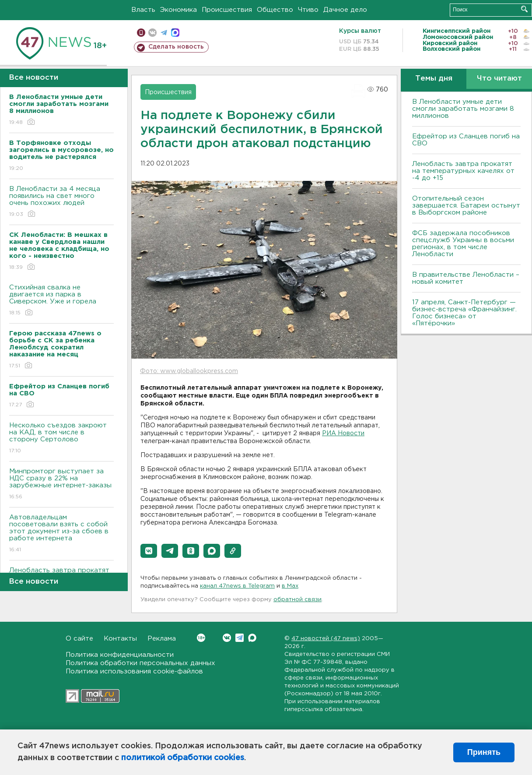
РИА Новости (343, 433)
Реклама (162, 639)
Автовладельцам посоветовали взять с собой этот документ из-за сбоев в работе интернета (61, 534)
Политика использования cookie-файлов (134, 671)
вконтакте (152, 33)
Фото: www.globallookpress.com (189, 371)
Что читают (499, 79)
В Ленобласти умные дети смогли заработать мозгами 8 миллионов (463, 109)
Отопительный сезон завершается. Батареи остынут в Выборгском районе (466, 206)
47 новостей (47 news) (326, 639)
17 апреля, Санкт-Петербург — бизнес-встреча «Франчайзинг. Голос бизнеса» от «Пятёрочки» (464, 313)
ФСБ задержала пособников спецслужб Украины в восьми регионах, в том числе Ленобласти (463, 244)
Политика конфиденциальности (120, 655)
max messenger (175, 33)
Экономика (178, 10)
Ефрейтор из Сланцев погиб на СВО (466, 140)
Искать (524, 9)
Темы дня (434, 79)
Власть (143, 10)
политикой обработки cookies (183, 758)
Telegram (240, 638)
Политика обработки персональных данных (140, 663)
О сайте (79, 639)
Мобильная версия (141, 33)
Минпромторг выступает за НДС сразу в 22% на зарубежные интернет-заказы (61, 484)
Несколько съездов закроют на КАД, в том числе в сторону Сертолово (61, 439)
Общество (275, 10)
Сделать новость (176, 47)
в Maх (290, 586)
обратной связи (297, 600)
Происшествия (227, 10)
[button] (149, 551)
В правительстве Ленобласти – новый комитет (466, 278)
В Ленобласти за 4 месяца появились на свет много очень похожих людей (61, 202)
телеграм (164, 33)
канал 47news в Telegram (237, 586)
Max (252, 638)
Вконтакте (201, 638)
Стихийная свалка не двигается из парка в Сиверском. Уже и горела (61, 301)
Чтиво (308, 10)
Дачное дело (345, 10)
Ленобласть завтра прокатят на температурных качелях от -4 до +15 (463, 171)
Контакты (120, 639)
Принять (484, 752)
